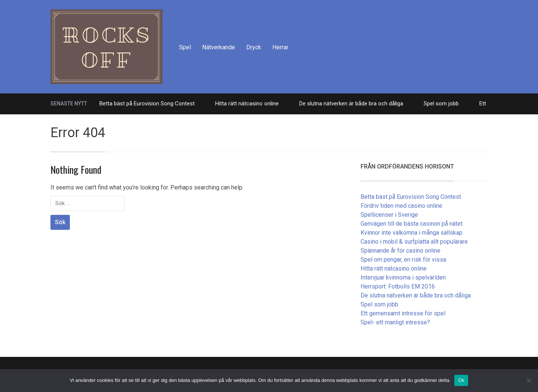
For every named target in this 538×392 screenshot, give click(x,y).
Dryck (254, 47)
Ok (461, 380)
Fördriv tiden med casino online (401, 206)
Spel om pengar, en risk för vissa (403, 260)
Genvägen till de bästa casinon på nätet (412, 224)
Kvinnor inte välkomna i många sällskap (412, 233)
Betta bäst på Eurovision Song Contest (147, 104)
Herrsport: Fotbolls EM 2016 (398, 286)
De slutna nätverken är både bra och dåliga (351, 104)
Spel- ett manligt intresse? (395, 322)
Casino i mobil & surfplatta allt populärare (414, 242)
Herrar (280, 47)
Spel (185, 47)
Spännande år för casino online (401, 251)
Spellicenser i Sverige (389, 215)
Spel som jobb (441, 104)
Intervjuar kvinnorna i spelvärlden (403, 277)
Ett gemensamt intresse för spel (403, 313)
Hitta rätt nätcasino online (247, 104)
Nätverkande (219, 47)
